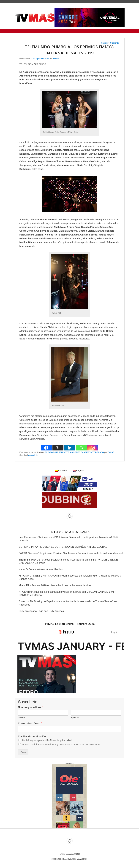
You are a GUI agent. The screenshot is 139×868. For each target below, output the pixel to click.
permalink (33, 455)
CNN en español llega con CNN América (41, 611)
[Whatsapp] (81, 448)
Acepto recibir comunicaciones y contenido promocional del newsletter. (62, 745)
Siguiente (116, 43)
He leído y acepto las (47, 740)
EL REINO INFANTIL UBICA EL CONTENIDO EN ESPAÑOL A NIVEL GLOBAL (63, 547)
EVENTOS (49, 452)
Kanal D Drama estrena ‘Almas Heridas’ (41, 569)
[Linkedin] (70, 448)
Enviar (23, 752)
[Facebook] (46, 448)
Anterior (104, 43)
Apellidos (75, 717)
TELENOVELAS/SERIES (69, 452)
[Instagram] (93, 448)
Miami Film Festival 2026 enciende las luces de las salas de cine (55, 585)
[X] (58, 448)
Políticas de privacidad (59, 740)
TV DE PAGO (98, 452)
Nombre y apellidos (30, 707)
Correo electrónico (30, 724)
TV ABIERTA (86, 452)
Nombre (22, 717)
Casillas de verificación (32, 737)
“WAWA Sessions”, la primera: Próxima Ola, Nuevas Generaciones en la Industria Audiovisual (71, 553)
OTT (56, 452)
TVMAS (56, 59)
